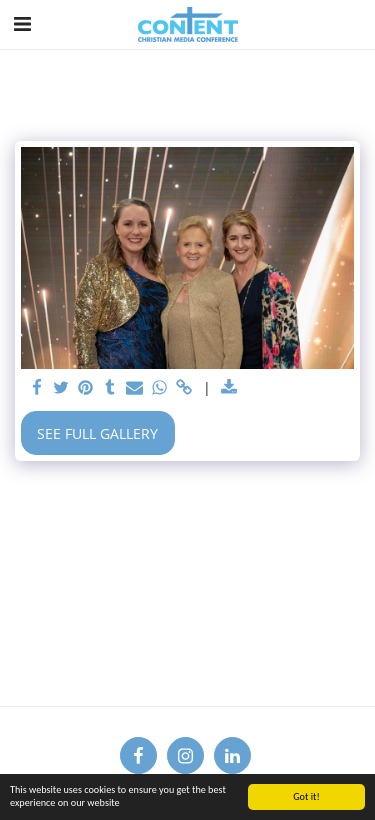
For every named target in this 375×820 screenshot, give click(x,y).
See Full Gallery (97, 433)
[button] (22, 23)
